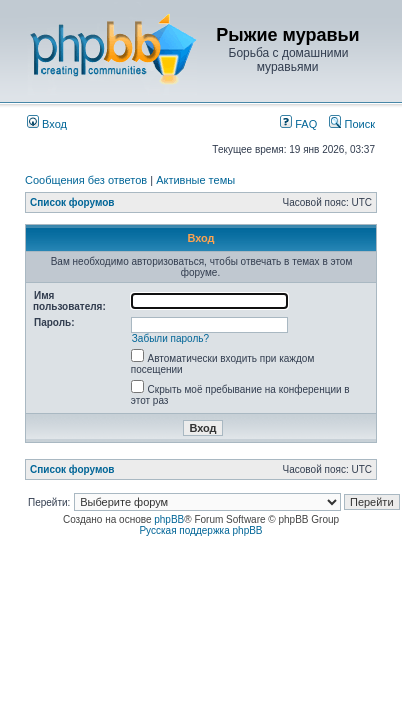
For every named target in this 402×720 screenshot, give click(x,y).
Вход (47, 124)
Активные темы (195, 180)
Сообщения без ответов (86, 180)
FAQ (298, 124)
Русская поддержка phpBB (200, 530)
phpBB (169, 519)
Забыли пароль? (170, 338)
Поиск (352, 124)
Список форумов (72, 202)
